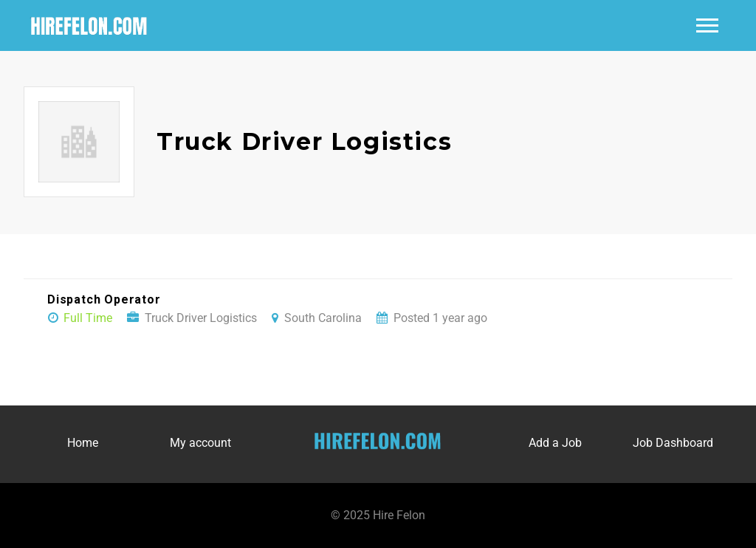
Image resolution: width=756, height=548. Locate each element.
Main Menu (707, 25)
